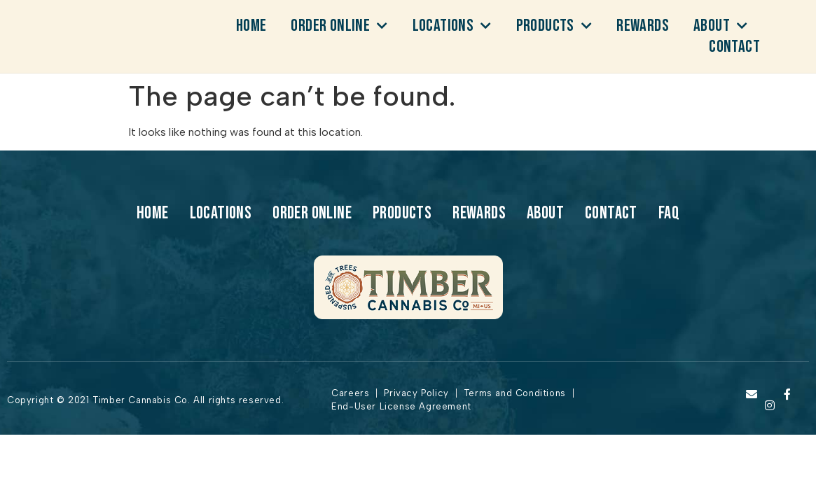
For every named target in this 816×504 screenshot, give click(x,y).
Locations (452, 26)
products (554, 26)
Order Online (339, 26)
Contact (734, 47)
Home (251, 26)
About (720, 26)
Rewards (643, 26)
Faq (669, 213)
